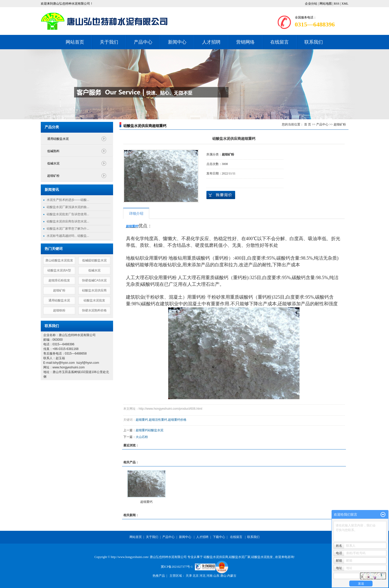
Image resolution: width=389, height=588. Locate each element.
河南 (210, 576)
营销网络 (245, 42)
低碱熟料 (53, 151)
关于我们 (109, 42)
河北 (203, 576)
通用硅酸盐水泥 (58, 139)
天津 (189, 576)
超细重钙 (142, 420)
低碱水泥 (53, 163)
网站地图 (326, 4)
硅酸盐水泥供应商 (94, 290)
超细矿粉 (53, 176)
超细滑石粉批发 (59, 280)
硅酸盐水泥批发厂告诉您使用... (68, 214)
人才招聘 (211, 42)
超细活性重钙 (158, 420)
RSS (337, 4)
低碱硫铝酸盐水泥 (94, 260)
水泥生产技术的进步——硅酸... (68, 200)
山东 (217, 576)
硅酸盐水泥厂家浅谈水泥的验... (68, 207)
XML (345, 4)
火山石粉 (142, 437)
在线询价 (221, 195)
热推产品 (159, 576)
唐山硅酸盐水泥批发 (59, 260)
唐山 (224, 576)
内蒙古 (232, 576)
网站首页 (75, 42)
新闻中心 (177, 42)
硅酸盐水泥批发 (94, 300)
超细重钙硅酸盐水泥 (149, 430)
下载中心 (219, 537)
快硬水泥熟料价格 (94, 310)
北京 (196, 576)
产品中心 (143, 42)
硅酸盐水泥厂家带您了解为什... (68, 229)
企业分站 (311, 4)
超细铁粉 (59, 310)
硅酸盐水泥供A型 (59, 270)
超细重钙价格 (177, 420)
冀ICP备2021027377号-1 (177, 567)
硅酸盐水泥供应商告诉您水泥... (68, 221)
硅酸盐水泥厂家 (240, 557)
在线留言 (280, 42)
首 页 (308, 124)
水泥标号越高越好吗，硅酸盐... (68, 236)
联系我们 (314, 42)
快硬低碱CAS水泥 (94, 280)
